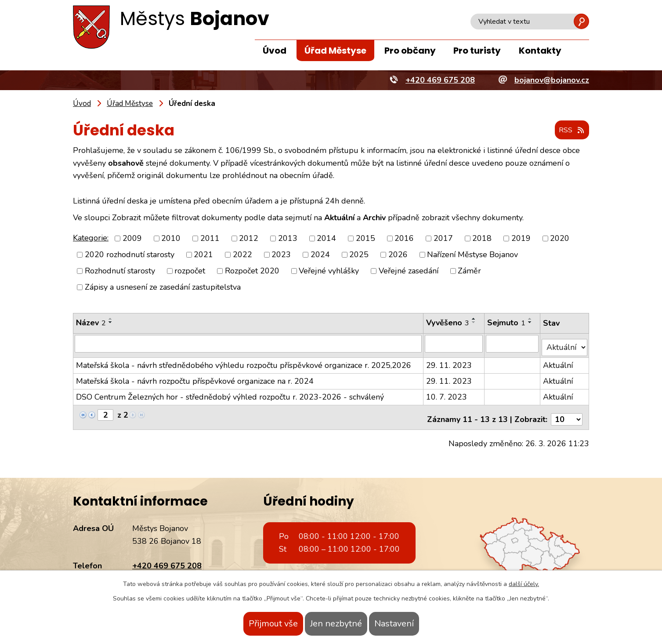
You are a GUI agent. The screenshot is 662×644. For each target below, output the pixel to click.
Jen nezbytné (336, 624)
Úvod (275, 51)
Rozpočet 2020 (252, 271)
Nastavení (412, 624)
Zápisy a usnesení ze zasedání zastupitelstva (163, 287)
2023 (281, 255)
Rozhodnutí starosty (120, 271)
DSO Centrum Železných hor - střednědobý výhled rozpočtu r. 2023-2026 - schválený (230, 393)
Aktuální (559, 361)
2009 (132, 239)
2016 (404, 239)
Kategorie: (91, 238)
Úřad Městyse (335, 51)
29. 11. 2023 (449, 361)
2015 (365, 239)
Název (91, 323)
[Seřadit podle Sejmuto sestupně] (531, 323)
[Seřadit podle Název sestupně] (111, 323)
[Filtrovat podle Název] (248, 344)
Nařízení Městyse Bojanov (472, 255)
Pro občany (410, 51)
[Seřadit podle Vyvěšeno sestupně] (474, 323)
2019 (521, 239)
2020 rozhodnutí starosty (130, 255)
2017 (443, 239)
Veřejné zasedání (409, 271)
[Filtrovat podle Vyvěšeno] (454, 344)
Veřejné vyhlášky (329, 271)
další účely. (524, 584)
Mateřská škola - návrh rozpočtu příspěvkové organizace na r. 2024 (195, 377)
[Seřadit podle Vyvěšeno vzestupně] (474, 319)
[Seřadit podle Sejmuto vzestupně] (531, 319)
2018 (482, 239)
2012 (249, 239)
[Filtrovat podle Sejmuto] (513, 344)
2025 (359, 255)
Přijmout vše (256, 624)
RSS (569, 131)
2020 (560, 239)
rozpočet (190, 271)
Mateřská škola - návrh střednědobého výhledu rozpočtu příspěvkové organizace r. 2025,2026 (244, 361)
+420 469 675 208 (167, 558)
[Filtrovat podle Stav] (565, 344)
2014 (326, 239)
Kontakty (540, 51)
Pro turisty (477, 51)
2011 (210, 239)
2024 (320, 255)
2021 (203, 255)
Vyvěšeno (448, 323)
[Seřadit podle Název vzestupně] (111, 319)
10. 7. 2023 (447, 393)
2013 (288, 239)
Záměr (469, 271)
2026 (398, 255)
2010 (171, 239)
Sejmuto (507, 323)
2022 (242, 255)
